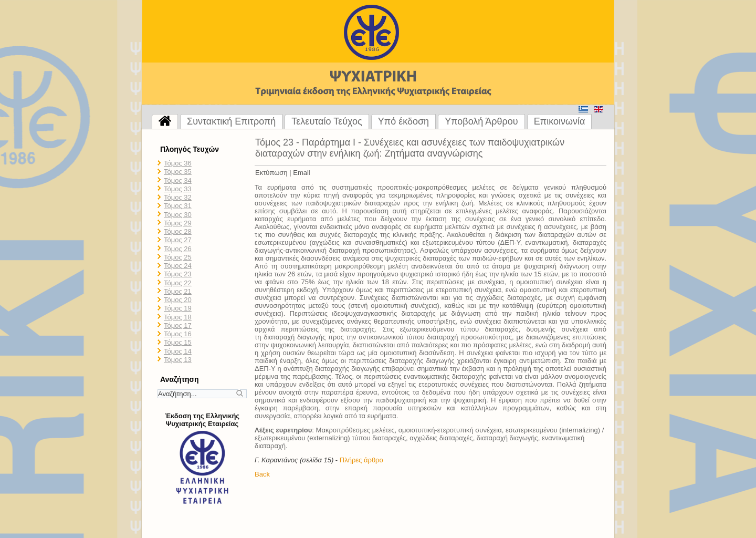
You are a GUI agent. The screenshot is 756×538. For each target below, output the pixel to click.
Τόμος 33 (178, 189)
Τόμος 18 (178, 317)
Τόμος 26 (178, 249)
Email (302, 173)
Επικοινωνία (560, 121)
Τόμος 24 (178, 266)
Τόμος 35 (178, 172)
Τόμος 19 (178, 308)
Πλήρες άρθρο (361, 460)
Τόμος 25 (178, 257)
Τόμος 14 (178, 351)
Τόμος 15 (178, 342)
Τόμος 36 (178, 163)
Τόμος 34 (178, 180)
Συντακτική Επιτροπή (231, 121)
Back (262, 474)
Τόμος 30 (178, 215)
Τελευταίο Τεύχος (327, 121)
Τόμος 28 (178, 231)
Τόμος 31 (178, 206)
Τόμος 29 (178, 223)
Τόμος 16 (178, 334)
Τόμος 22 (178, 283)
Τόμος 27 (178, 240)
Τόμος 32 (178, 197)
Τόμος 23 (178, 274)
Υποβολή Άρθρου (481, 121)
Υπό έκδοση (403, 121)
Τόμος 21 (178, 291)
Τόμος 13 (178, 360)
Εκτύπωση (271, 173)
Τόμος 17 (178, 325)
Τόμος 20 (178, 300)
